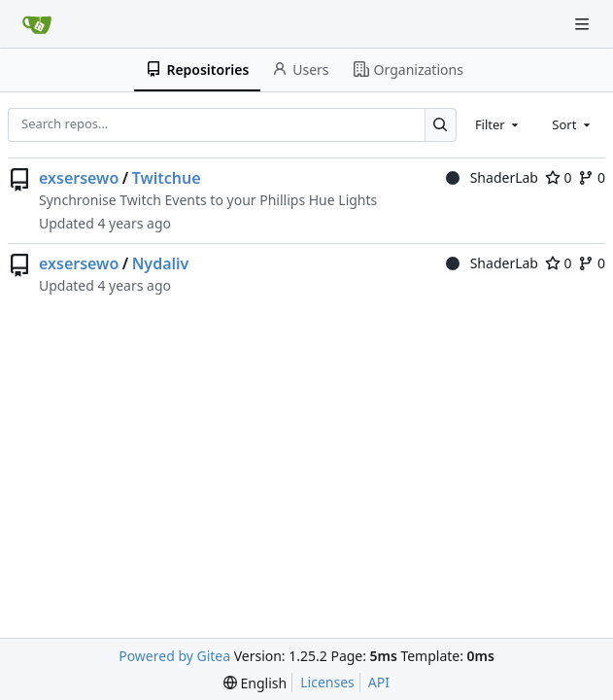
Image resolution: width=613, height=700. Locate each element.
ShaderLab (492, 177)
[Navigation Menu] (584, 24)
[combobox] (498, 124)
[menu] (255, 683)
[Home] (37, 24)
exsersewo (79, 178)
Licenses (327, 682)
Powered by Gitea (174, 656)
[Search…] (441, 125)
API (379, 682)
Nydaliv (161, 263)
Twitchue (167, 178)
